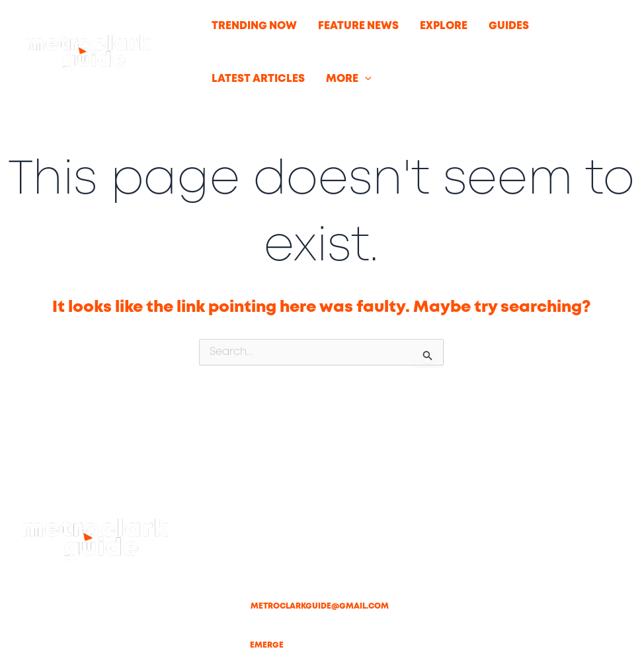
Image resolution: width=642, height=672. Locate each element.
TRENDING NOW (254, 26)
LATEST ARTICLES (258, 79)
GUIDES (509, 26)
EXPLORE (444, 26)
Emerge (267, 645)
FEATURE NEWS (358, 26)
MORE (349, 79)
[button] (365, 79)
